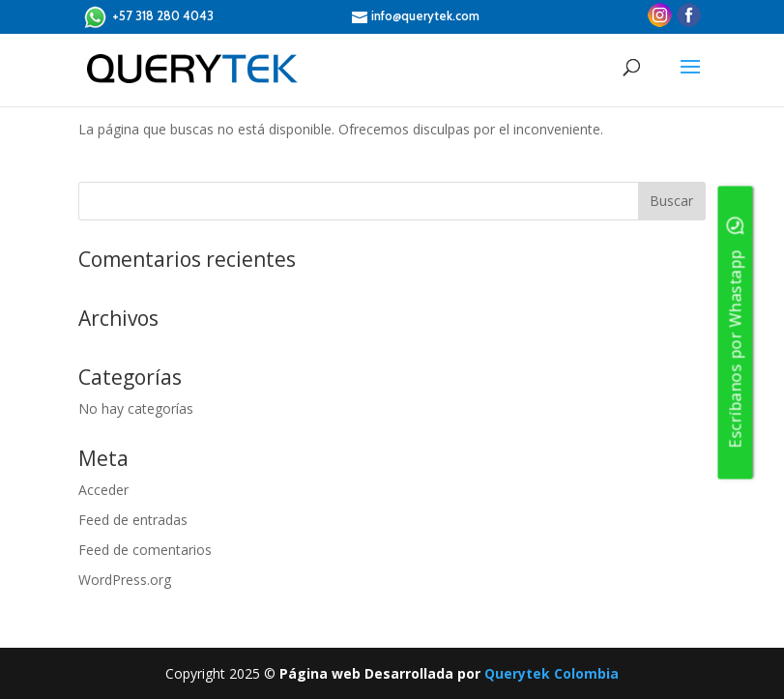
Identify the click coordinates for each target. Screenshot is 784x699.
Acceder (103, 490)
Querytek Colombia (552, 673)
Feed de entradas (133, 520)
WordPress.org (125, 580)
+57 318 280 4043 (148, 17)
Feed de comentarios (145, 550)
